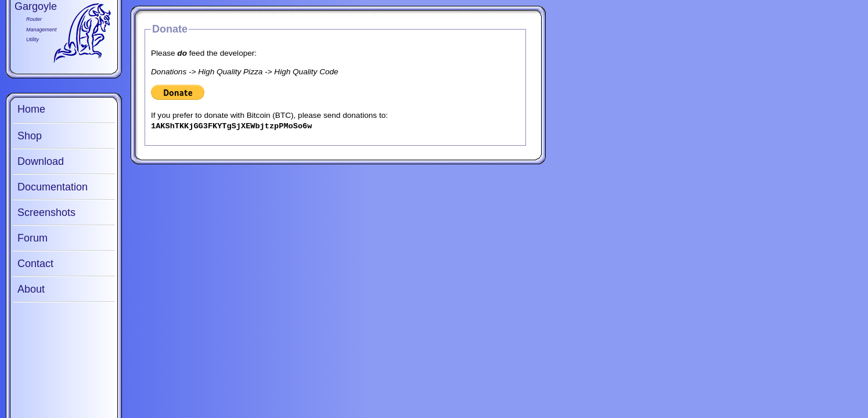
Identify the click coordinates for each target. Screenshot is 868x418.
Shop (30, 136)
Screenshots (46, 212)
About (31, 289)
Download (41, 161)
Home (31, 109)
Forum (33, 238)
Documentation (53, 187)
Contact (35, 264)
